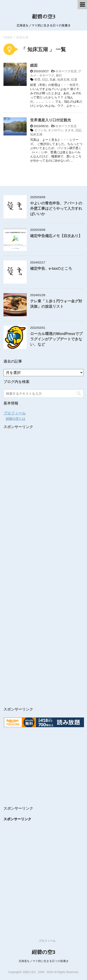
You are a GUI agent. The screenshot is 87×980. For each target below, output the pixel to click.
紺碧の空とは (16, 419)
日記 (45, 80)
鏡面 (34, 65)
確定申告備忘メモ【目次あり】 (56, 236)
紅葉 (74, 80)
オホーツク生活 (66, 71)
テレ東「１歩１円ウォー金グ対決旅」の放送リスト (56, 304)
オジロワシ (56, 130)
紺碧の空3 (44, 17)
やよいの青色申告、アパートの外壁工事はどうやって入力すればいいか (56, 209)
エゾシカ (40, 130)
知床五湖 (63, 80)
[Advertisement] (42, 552)
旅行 (59, 75)
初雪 (37, 80)
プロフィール (15, 413)
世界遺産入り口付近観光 (51, 120)
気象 (53, 80)
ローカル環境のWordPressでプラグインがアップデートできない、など (56, 339)
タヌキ (69, 130)
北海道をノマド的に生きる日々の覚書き (44, 961)
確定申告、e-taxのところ (51, 268)
